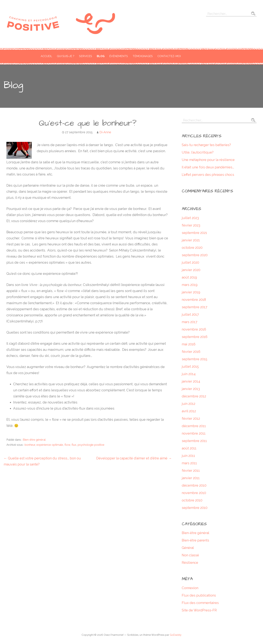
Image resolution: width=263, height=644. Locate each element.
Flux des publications (199, 595)
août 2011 (189, 448)
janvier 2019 (191, 292)
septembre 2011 (194, 441)
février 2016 (191, 352)
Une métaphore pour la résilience (208, 160)
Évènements (119, 56)
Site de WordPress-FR (199, 610)
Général (188, 548)
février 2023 (191, 225)
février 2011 (191, 471)
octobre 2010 (192, 500)
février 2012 (191, 419)
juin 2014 (189, 374)
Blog (101, 56)
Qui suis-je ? (66, 56)
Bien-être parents (195, 540)
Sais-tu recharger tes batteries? (206, 145)
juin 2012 (189, 404)
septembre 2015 (195, 359)
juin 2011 (188, 456)
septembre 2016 (195, 337)
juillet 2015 (190, 367)
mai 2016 (189, 344)
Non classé (190, 555)
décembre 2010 (194, 485)
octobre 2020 (192, 248)
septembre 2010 (195, 508)
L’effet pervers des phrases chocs (208, 175)
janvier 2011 (191, 478)
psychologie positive (91, 445)
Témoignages (143, 56)
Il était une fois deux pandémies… (208, 167)
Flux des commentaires (200, 603)
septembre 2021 (194, 233)
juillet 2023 (190, 218)
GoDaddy (176, 635)
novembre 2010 (194, 493)
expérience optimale (50, 445)
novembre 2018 (194, 300)
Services (86, 56)
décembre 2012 (194, 396)
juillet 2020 (190, 262)
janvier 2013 (191, 389)
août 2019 (189, 277)
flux (74, 445)
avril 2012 (189, 411)
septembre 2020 (195, 255)
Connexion (190, 588)
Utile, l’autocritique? (198, 152)
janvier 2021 (191, 240)
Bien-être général (34, 440)
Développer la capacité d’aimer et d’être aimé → (134, 458)
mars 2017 (190, 322)
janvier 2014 (191, 381)
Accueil (46, 56)
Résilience (190, 563)
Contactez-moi (169, 56)
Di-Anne (105, 132)
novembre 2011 (194, 433)
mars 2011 (189, 463)
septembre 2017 (195, 307)
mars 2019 (190, 285)
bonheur (30, 445)
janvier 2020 (191, 270)
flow (67, 445)
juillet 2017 (190, 314)
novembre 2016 (194, 329)
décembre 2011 (194, 426)
